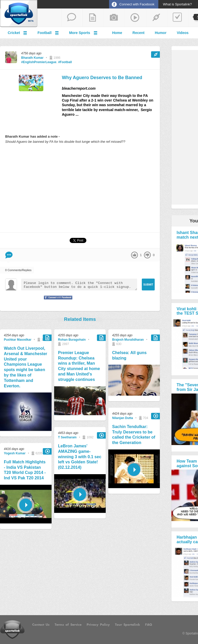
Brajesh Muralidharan (128, 340)
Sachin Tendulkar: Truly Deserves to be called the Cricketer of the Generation (134, 435)
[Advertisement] (80, 188)
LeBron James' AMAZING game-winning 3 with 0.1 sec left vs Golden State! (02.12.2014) (80, 457)
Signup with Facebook (57, 301)
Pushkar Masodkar (18, 340)
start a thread (72, 18)
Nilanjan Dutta (123, 418)
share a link (156, 18)
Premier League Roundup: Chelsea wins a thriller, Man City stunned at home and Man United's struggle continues (79, 366)
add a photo (114, 18)
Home (117, 33)
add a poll (177, 18)
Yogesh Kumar (15, 453)
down (147, 255)
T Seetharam (67, 437)
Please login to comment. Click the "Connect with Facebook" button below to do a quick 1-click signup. (79, 285)
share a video (135, 18)
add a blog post (93, 18)
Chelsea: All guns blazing (129, 355)
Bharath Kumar (32, 58)
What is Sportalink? (177, 4)
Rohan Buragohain (72, 340)
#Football (65, 62)
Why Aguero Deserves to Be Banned (102, 78)
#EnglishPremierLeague (39, 62)
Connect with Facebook (137, 4)
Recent (139, 33)
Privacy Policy (98, 625)
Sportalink (19, 14)
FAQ (149, 625)
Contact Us (41, 625)
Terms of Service (68, 625)
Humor (161, 33)
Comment (9, 255)
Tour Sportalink (127, 625)
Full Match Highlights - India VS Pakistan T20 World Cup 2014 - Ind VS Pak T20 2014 (25, 470)
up (134, 255)
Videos (183, 33)
